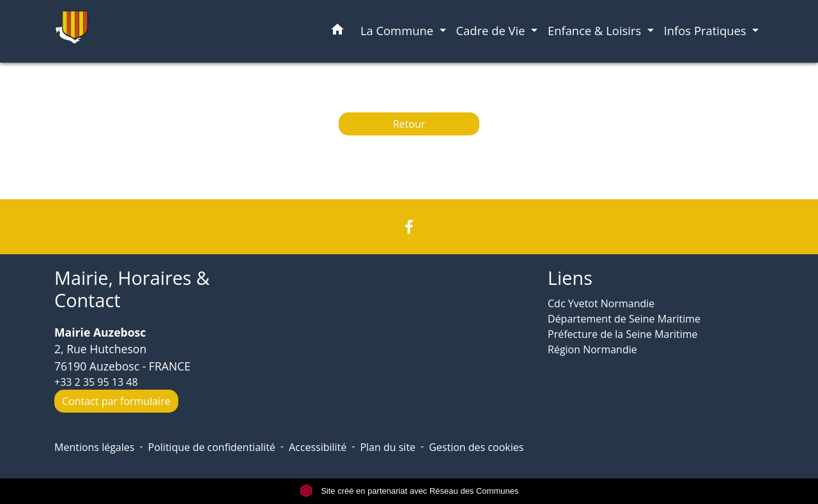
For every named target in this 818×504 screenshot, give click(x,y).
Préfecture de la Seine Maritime (623, 334)
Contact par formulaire (116, 401)
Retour (409, 124)
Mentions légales (94, 447)
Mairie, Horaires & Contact (132, 289)
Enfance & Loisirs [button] (596, 30)
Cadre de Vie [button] (492, 30)
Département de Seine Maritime (624, 319)
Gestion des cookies (476, 447)
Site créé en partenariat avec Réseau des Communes (409, 491)
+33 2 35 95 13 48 (96, 382)
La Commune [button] (398, 30)
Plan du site (388, 447)
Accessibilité (318, 447)
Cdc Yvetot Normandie (601, 303)
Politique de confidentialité (212, 447)
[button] (337, 32)
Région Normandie (592, 349)
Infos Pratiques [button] (707, 30)
